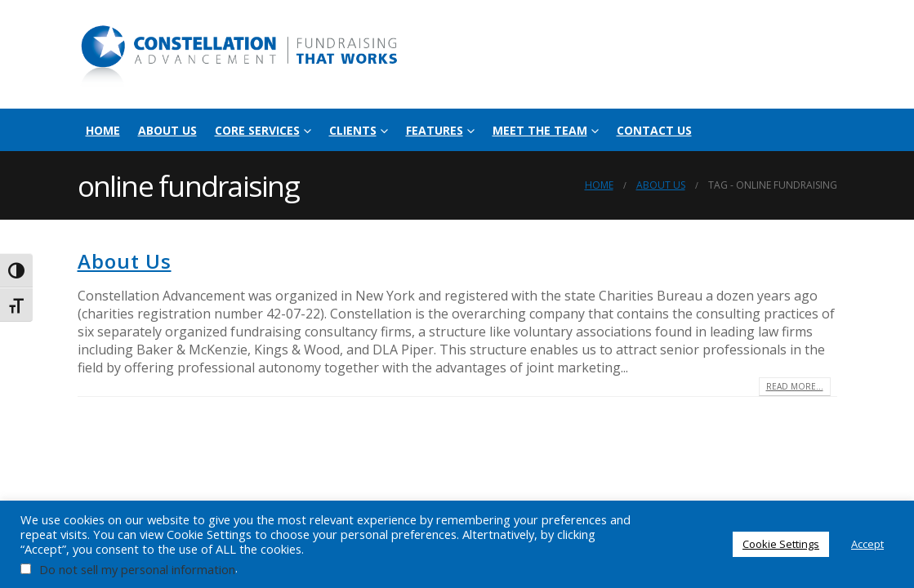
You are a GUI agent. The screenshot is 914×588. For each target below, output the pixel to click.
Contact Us (654, 130)
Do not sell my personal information (137, 569)
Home (103, 130)
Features (435, 130)
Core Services (257, 130)
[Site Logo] (241, 54)
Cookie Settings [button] (781, 544)
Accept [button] (867, 544)
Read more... (795, 386)
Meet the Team (540, 130)
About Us (167, 130)
